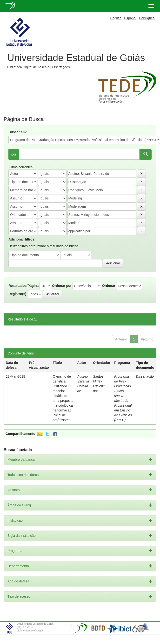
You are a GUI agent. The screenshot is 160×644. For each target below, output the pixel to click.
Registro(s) (17, 294)
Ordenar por (62, 286)
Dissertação (145, 376)
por (14, 154)
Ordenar (109, 286)
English (116, 18)
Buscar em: (18, 132)
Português (147, 18)
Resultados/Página (23, 286)
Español (130, 18)
